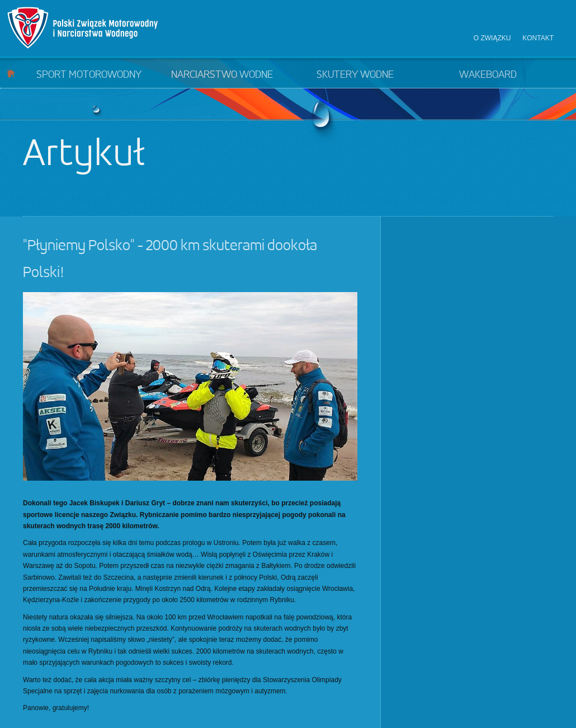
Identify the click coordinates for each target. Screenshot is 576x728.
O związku (492, 38)
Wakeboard (488, 75)
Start (11, 73)
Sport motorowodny (89, 75)
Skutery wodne (355, 75)
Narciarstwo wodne (222, 75)
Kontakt (538, 38)
